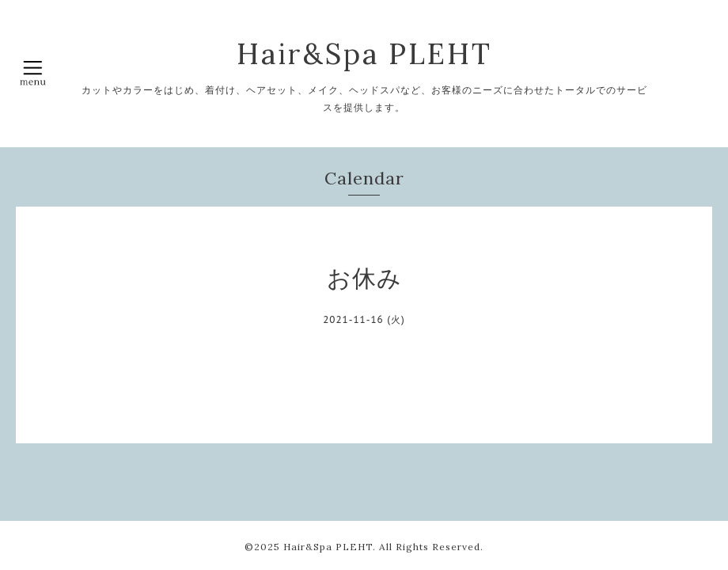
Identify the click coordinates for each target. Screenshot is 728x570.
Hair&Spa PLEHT (364, 54)
